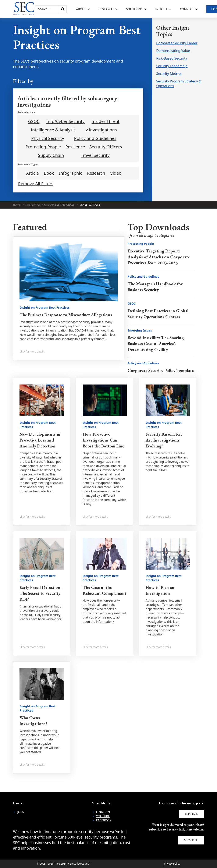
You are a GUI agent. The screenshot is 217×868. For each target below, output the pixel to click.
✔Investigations (101, 130)
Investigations (90, 205)
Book (49, 173)
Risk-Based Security (172, 58)
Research (96, 173)
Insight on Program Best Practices (51, 205)
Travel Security (95, 155)
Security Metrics (169, 74)
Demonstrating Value (173, 51)
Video (116, 173)
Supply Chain (51, 155)
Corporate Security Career (177, 43)
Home (17, 205)
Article (33, 173)
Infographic (70, 173)
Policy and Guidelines (95, 138)
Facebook (104, 820)
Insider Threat (106, 121)
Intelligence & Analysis (53, 130)
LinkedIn (103, 812)
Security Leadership (172, 66)
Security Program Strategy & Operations (179, 84)
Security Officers (106, 147)
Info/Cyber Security (66, 121)
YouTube (103, 816)
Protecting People (43, 147)
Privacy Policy (172, 864)
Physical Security (48, 138)
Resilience (75, 147)
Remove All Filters (36, 184)
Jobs (21, 812)
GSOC (34, 121)
